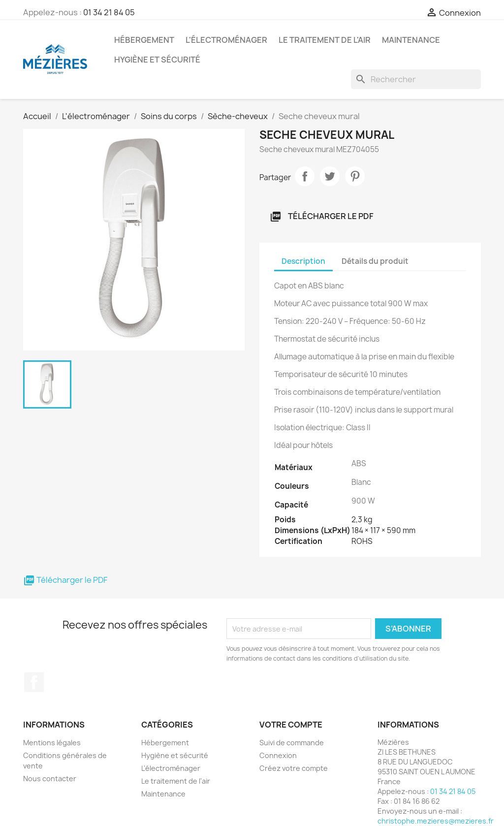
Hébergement (144, 40)
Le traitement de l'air (325, 40)
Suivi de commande (292, 743)
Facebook (34, 682)
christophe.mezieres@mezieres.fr (436, 821)
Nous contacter (50, 778)
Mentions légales (52, 743)
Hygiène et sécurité (157, 60)
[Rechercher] (416, 79)
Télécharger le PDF (322, 217)
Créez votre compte (294, 768)
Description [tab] (303, 261)
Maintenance (411, 40)
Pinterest (355, 176)
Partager (305, 176)
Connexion (278, 755)
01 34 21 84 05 (109, 12)
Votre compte (291, 725)
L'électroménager (226, 40)
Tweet (330, 176)
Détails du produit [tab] (375, 261)
